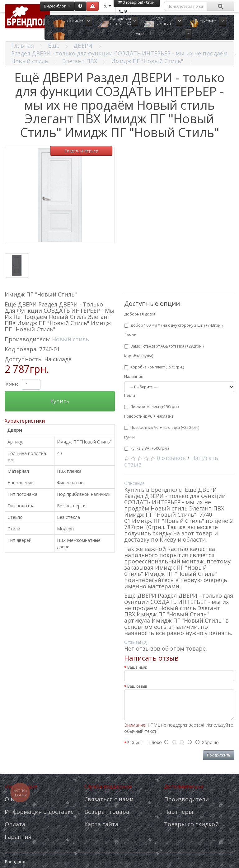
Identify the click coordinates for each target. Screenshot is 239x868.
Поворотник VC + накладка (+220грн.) (162, 427)
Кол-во (12, 384)
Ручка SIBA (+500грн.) (146, 448)
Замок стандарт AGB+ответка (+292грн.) (164, 346)
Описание (134, 483)
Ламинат (75, 21)
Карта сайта (101, 824)
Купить (60, 401)
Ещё (140, 33)
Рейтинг (135, 743)
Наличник (134, 377)
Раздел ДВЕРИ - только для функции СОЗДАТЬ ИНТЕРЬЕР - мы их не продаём (119, 53)
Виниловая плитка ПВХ (120, 21)
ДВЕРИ (83, 45)
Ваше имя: (137, 667)
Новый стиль (30, 61)
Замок (130, 335)
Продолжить (219, 755)
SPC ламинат (163, 21)
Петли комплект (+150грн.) (151, 407)
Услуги (210, 21)
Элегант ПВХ (80, 61)
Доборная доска (140, 314)
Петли (130, 395)
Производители (186, 799)
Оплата (15, 824)
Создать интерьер (81, 151)
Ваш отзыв (137, 686)
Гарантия (18, 837)
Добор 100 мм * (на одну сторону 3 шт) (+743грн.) (173, 325)
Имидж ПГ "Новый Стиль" (147, 61)
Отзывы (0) (136, 642)
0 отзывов (171, 458)
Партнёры (179, 812)
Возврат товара (107, 812)
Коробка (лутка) (139, 356)
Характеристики (25, 421)
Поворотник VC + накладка (149, 416)
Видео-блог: (57, 6)
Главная (23, 45)
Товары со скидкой (191, 824)
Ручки (129, 437)
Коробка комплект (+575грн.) (154, 367)
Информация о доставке (39, 812)
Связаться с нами (109, 799)
